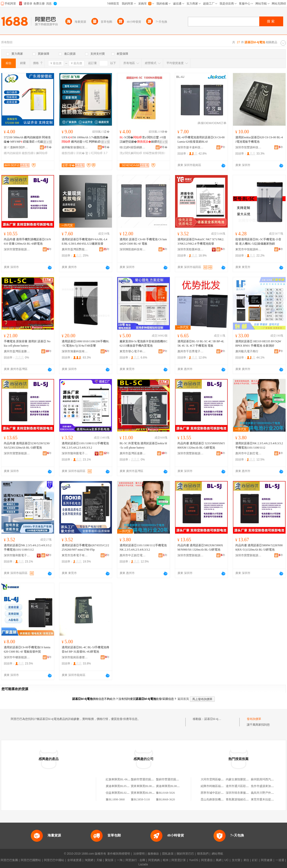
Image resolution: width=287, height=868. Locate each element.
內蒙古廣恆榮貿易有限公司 (243, 779)
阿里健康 (267, 860)
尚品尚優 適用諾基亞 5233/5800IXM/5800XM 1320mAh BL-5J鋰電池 (201, 445)
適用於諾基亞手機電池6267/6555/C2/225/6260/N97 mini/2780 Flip (85, 547)
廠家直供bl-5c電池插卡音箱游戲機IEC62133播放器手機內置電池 (143, 343)
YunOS (193, 860)
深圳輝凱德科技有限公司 (133, 249)
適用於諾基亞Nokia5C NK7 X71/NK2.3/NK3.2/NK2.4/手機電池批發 (201, 241)
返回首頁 (183, 699)
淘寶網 (89, 860)
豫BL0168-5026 (165, 793)
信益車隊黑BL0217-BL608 (122, 793)
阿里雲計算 (179, 860)
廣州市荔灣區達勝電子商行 (17, 351)
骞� (48, 147)
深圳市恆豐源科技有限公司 (248, 147)
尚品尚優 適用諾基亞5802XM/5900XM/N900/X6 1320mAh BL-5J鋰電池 (200, 547)
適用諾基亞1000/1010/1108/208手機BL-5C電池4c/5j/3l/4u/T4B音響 (86, 343)
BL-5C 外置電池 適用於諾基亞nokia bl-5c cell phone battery (143, 445)
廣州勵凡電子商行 (247, 351)
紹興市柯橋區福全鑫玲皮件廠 (219, 786)
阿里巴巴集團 (9, 860)
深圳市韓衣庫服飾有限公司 (243, 793)
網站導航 (217, 854)
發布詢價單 (254, 719)
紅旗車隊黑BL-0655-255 (121, 779)
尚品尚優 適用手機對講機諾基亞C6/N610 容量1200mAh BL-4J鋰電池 (27, 241)
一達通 (280, 860)
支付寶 (236, 860)
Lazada (143, 864)
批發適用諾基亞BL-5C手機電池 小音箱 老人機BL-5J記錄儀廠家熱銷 (258, 241)
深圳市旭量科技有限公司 (75, 351)
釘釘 (255, 860)
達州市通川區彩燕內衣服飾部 (244, 786)
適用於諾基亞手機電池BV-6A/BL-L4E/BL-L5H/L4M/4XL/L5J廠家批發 (84, 241)
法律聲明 (139, 854)
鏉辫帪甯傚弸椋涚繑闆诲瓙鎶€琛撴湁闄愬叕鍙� (75, 147)
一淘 (120, 860)
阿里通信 (207, 860)
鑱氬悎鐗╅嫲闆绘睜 (35, 153)
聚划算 (109, 860)
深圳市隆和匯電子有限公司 (75, 453)
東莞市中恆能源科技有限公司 (248, 249)
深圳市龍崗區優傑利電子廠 (75, 657)
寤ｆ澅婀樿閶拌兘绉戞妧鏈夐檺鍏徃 (17, 147)
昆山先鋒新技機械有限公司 (218, 799)
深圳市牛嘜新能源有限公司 (17, 657)
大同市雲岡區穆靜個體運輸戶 (219, 779)
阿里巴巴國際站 (31, 860)
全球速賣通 (74, 860)
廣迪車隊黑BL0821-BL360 (172, 786)
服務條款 (153, 854)
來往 (246, 860)
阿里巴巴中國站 (54, 860)
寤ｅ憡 (48, 142)
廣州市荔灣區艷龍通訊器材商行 (75, 249)
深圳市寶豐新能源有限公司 (17, 249)
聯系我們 (203, 854)
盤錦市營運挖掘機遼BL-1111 (174, 779)
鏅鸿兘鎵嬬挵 (12, 153)
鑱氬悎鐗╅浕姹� (73, 153)
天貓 (99, 860)
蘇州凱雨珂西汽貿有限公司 (268, 779)
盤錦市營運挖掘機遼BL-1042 (149, 779)
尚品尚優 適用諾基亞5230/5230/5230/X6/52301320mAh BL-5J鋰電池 (27, 445)
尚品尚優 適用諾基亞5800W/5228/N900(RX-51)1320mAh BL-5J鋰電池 (259, 547)
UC (227, 860)
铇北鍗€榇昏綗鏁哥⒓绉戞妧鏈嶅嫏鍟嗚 (133, 147)
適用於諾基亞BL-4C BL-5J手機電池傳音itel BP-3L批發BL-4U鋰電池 (85, 649)
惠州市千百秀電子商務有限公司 (191, 351)
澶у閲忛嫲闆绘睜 (131, 153)
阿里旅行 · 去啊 (135, 860)
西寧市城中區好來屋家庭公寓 (219, 793)
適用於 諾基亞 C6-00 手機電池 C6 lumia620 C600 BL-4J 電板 (143, 241)
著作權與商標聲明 (119, 854)
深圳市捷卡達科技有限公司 (191, 147)
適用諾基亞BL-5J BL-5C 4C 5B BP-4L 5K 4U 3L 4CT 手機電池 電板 (201, 343)
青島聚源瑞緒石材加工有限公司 (246, 799)
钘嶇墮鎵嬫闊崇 (154, 153)
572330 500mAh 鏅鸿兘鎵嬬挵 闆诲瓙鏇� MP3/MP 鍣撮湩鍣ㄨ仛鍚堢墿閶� (27, 140)
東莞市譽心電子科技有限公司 (133, 351)
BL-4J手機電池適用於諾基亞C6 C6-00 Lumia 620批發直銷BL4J (201, 139)
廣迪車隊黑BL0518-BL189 (122, 786)
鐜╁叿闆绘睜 (94, 153)
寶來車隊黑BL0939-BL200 (147, 793)
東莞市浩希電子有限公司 (75, 555)
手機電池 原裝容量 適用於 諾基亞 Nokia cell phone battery (27, 343)
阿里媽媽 (154, 860)
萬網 (219, 860)
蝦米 (166, 860)
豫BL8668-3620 (165, 799)
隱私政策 (168, 854)
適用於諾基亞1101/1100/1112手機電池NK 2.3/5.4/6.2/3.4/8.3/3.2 (85, 445)
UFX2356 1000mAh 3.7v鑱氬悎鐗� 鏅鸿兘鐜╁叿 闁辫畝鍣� (85, 139)
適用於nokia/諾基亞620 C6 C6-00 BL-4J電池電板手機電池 (259, 139)
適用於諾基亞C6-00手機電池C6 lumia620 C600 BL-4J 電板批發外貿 (27, 649)
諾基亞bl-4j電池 (214, 719)
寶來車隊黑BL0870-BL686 (147, 786)
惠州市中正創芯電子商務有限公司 (248, 453)
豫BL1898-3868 (115, 799)
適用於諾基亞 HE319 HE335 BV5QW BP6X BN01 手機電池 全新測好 (258, 343)
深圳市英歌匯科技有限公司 (191, 249)
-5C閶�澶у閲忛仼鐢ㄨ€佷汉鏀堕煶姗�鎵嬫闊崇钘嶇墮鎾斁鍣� (143, 140)
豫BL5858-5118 (140, 799)
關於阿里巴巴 (185, 854)
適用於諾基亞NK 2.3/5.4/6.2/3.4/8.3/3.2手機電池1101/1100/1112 (259, 445)
